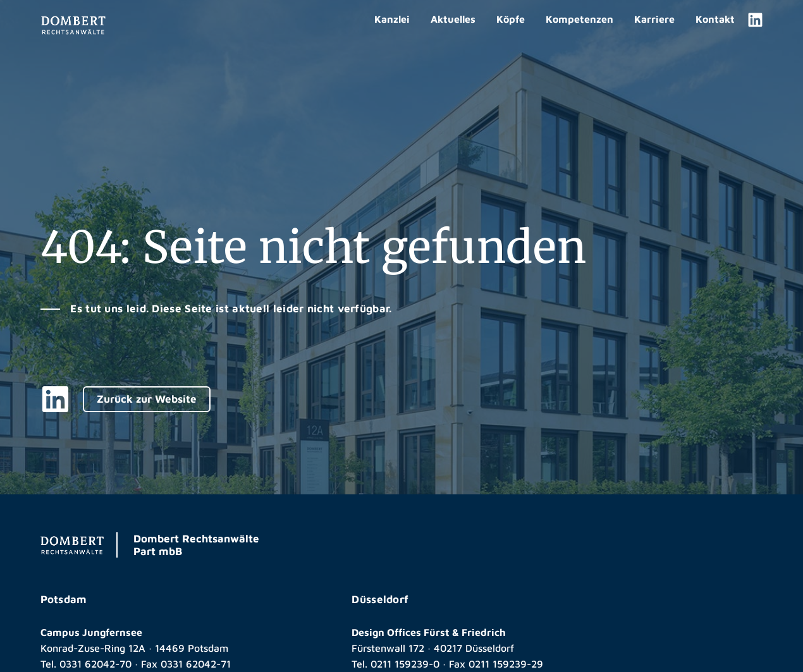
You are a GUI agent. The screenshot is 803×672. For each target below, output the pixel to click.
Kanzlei (392, 19)
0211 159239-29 (506, 664)
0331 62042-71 (196, 664)
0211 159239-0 (405, 664)
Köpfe (511, 19)
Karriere (654, 19)
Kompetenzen (579, 19)
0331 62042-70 (95, 664)
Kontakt (715, 19)
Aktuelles (453, 19)
